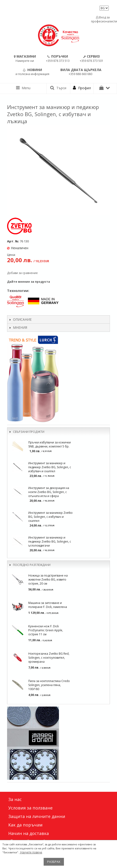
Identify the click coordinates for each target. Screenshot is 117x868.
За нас (15, 799)
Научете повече (31, 852)
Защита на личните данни (37, 816)
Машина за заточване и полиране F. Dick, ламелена (48, 605)
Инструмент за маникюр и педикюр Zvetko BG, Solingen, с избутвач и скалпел (50, 467)
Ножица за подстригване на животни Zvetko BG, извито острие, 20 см (48, 579)
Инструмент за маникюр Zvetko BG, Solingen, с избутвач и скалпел (50, 517)
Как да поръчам (25, 825)
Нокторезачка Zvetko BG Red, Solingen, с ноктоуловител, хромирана (49, 658)
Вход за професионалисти (103, 19)
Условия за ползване (30, 808)
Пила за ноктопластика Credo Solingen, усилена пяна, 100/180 (49, 685)
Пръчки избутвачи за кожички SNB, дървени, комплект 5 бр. (50, 444)
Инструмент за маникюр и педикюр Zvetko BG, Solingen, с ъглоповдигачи (50, 541)
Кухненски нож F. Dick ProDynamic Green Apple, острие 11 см (46, 630)
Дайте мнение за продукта (29, 282)
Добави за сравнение (22, 273)
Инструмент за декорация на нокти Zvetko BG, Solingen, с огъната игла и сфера (49, 492)
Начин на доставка (29, 833)
